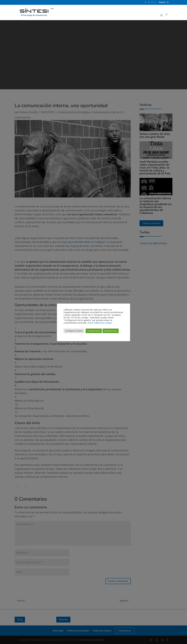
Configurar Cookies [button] (74, 331)
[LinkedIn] (152, 3)
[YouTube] (155, 3)
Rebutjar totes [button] (111, 331)
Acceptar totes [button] (94, 331)
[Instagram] (149, 3)
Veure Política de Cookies (100, 323)
